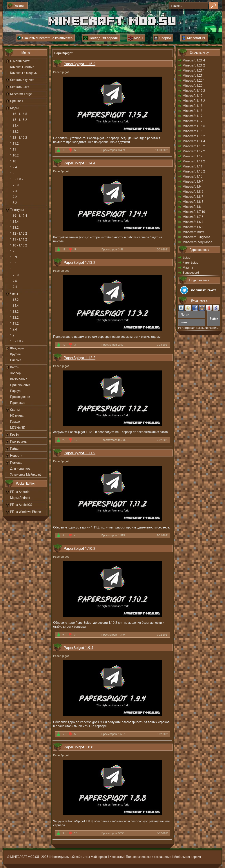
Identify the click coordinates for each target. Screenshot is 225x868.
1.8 (12, 269)
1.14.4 (14, 126)
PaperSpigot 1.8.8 (79, 747)
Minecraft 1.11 (192, 166)
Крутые (15, 354)
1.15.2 (14, 300)
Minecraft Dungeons (196, 237)
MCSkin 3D (18, 428)
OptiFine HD (18, 101)
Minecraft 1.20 (192, 86)
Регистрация (187, 328)
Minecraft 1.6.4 (193, 222)
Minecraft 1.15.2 (194, 136)
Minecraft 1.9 (192, 187)
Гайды (15, 449)
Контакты (116, 857)
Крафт (15, 435)
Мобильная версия (187, 857)
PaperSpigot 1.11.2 (80, 453)
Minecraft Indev (193, 232)
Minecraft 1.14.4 (194, 141)
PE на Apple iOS (21, 505)
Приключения (20, 385)
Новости (16, 456)
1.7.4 (14, 191)
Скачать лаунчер (22, 80)
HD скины (17, 416)
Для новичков (20, 469)
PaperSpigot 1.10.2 (80, 548)
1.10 (13, 161)
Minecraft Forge (21, 94)
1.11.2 (14, 144)
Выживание (19, 379)
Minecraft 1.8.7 (193, 197)
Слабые (16, 360)
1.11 (13, 149)
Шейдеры (17, 348)
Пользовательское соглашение (149, 857)
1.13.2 (14, 132)
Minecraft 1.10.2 (194, 171)
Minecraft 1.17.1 (194, 116)
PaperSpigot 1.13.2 (80, 262)
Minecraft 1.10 (192, 176)
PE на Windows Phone (25, 512)
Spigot (187, 257)
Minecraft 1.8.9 (193, 192)
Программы (19, 442)
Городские (18, 403)
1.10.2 (14, 155)
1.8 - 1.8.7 (17, 179)
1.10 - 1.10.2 (19, 245)
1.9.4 (14, 167)
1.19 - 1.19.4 (19, 216)
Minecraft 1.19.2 (194, 91)
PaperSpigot (191, 262)
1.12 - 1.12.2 (19, 138)
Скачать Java (20, 87)
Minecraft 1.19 (192, 96)
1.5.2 (14, 203)
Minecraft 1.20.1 (194, 81)
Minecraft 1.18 (192, 111)
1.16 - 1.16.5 (19, 114)
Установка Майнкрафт (26, 474)
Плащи (15, 422)
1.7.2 (14, 197)
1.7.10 (14, 185)
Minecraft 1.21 (192, 75)
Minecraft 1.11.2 (194, 161)
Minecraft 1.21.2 (194, 65)
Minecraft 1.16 (192, 131)
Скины (15, 410)
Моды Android (20, 498)
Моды (14, 108)
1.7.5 (14, 281)
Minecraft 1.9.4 (193, 182)
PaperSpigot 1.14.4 (80, 163)
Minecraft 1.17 (192, 121)
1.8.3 (14, 257)
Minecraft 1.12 (192, 156)
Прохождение (20, 397)
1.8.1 (14, 263)
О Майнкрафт (20, 61)
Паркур (15, 391)
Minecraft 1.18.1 (194, 106)
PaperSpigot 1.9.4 (79, 648)
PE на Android (20, 492)
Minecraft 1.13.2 (194, 146)
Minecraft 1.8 (192, 207)
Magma (188, 268)
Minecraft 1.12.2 (194, 151)
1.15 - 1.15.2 (19, 120)
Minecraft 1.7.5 (193, 217)
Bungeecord (191, 273)
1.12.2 (14, 318)
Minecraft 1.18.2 (194, 101)
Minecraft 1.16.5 (194, 126)
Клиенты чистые (22, 67)
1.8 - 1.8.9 (17, 341)
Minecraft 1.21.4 (194, 60)
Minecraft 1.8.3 (193, 202)
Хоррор (15, 373)
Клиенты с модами (24, 73)
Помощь (16, 463)
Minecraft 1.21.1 (194, 70)
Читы (14, 294)
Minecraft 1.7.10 (194, 212)
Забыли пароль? (208, 328)
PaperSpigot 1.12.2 (80, 358)
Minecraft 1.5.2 (193, 227)
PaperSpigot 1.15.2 (80, 64)
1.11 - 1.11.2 (19, 239)
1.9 (12, 173)
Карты (15, 367)
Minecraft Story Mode (197, 242)
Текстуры (17, 210)
